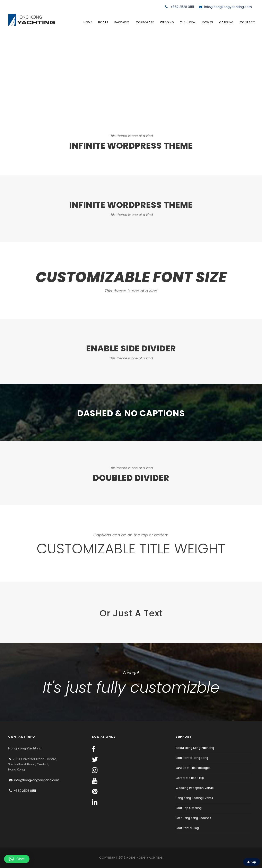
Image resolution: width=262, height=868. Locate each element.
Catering (226, 22)
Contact (247, 22)
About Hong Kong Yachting (195, 748)
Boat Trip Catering (189, 808)
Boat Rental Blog (187, 828)
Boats (103, 22)
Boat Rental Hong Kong (192, 758)
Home (88, 22)
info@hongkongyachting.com (225, 7)
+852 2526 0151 (180, 7)
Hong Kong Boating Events (194, 798)
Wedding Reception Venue (195, 788)
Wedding (167, 22)
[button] (17, 859)
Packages (122, 22)
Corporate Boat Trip (190, 778)
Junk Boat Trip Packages (193, 768)
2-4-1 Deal (188, 22)
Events (208, 22)
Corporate (145, 22)
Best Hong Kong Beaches (193, 818)
